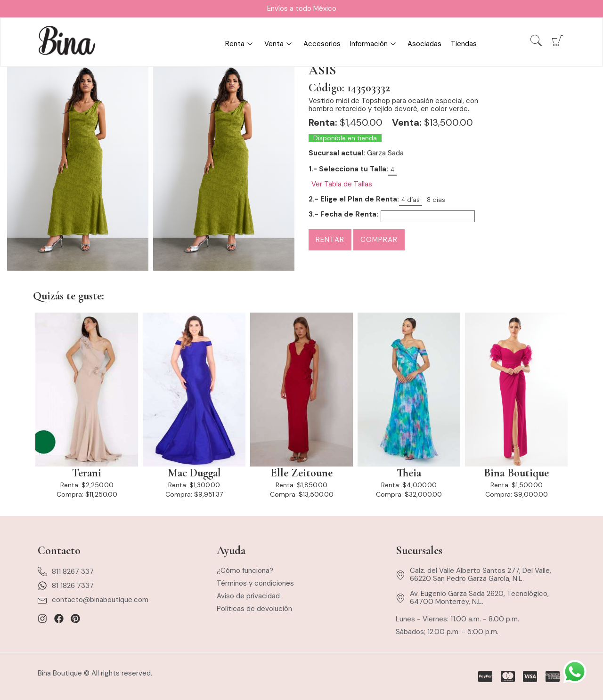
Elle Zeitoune (301, 473)
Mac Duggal (194, 473)
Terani (87, 473)
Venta (279, 44)
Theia (409, 473)
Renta (240, 44)
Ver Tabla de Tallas (342, 184)
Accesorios (322, 44)
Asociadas (424, 44)
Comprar (379, 240)
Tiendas (464, 44)
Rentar (330, 240)
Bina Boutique (516, 473)
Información (374, 44)
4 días (411, 200)
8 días (436, 200)
